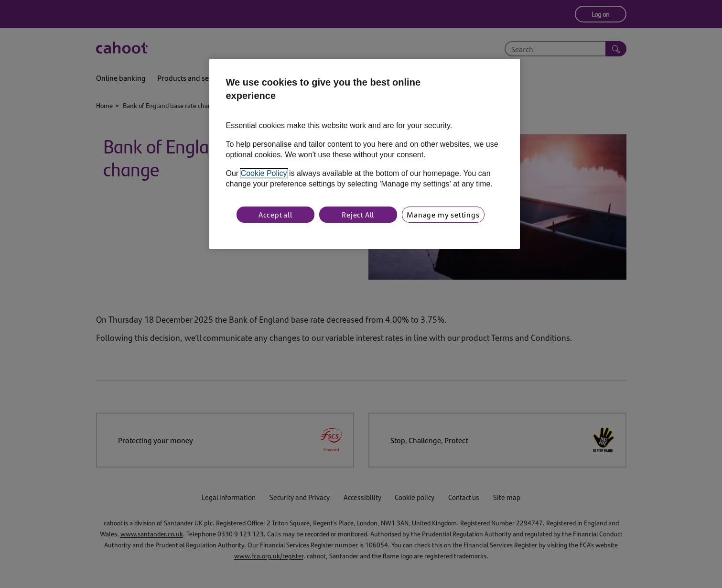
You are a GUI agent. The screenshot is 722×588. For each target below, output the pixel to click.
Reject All (358, 214)
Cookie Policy (264, 173)
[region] (365, 154)
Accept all (275, 214)
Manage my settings (443, 214)
